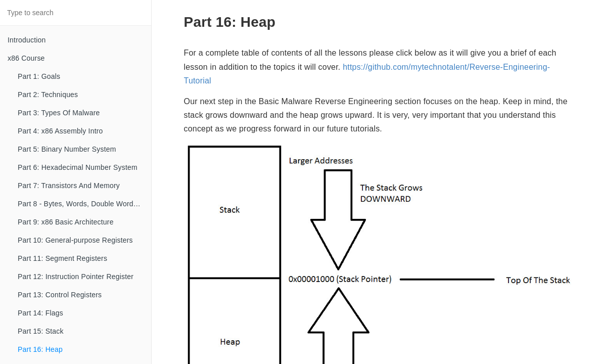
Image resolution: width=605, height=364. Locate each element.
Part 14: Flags (40, 313)
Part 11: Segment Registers (62, 258)
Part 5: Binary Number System (67, 149)
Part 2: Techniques (48, 95)
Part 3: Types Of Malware (59, 113)
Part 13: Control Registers (60, 295)
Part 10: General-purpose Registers (75, 240)
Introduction (27, 40)
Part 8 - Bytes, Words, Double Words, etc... (84, 204)
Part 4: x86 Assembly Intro (60, 131)
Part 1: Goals (39, 76)
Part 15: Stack (41, 331)
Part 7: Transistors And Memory (69, 186)
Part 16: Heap (40, 349)
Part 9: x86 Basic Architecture (66, 222)
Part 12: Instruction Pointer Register (76, 277)
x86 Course (26, 58)
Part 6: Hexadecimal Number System (78, 167)
